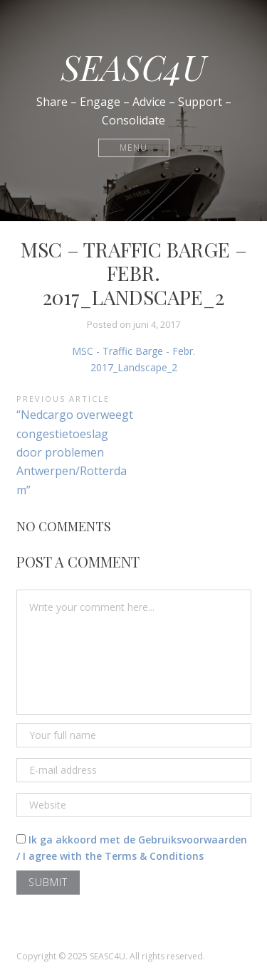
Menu (133, 148)
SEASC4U (133, 67)
